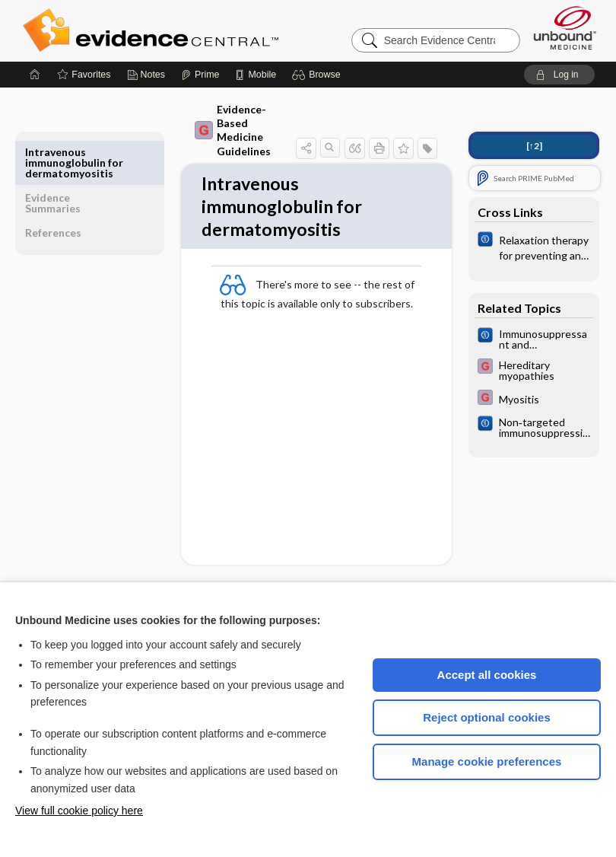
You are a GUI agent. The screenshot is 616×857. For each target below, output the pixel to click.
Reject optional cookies (487, 717)
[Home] (35, 75)
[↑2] (534, 146)
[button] (318, 75)
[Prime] (200, 75)
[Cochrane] (534, 247)
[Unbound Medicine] (565, 28)
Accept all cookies (487, 675)
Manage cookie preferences (487, 761)
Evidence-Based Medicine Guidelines (222, 116)
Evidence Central (211, 30)
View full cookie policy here (79, 811)
